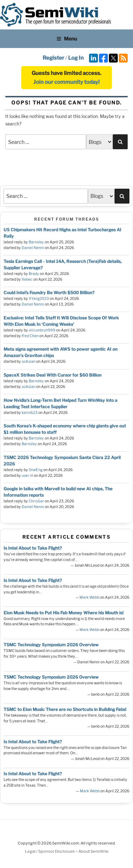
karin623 (30, 413)
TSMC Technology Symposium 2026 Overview (51, 645)
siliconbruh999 (42, 330)
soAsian (29, 362)
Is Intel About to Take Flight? (33, 548)
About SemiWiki (93, 851)
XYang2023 (39, 299)
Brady (34, 274)
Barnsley (36, 242)
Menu (67, 39)
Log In (76, 58)
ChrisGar (36, 501)
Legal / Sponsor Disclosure (50, 851)
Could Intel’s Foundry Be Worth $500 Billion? (49, 293)
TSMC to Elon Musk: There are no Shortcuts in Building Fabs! (65, 709)
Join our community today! (66, 82)
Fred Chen (30, 336)
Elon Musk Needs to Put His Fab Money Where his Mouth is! (63, 613)
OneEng (36, 470)
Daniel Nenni (33, 248)
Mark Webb (89, 597)
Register (53, 58)
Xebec (27, 279)
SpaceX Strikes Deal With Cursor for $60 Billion (52, 375)
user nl (27, 476)
